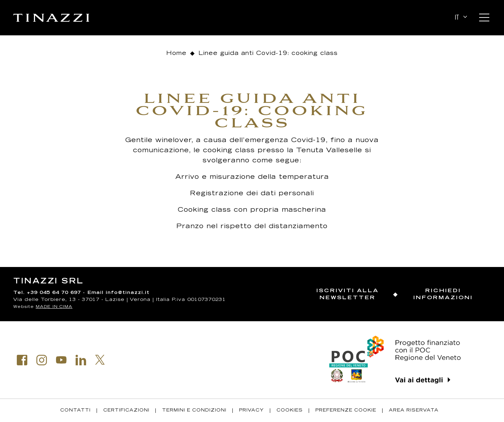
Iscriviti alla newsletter (348, 294)
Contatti (75, 410)
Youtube (61, 360)
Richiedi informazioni (443, 294)
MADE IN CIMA (54, 307)
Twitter (100, 360)
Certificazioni (126, 410)
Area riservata (414, 410)
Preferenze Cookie (346, 410)
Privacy (251, 410)
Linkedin (81, 360)
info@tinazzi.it (128, 293)
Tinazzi (51, 18)
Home (176, 54)
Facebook (22, 360)
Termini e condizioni (194, 410)
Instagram (42, 360)
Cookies (290, 410)
